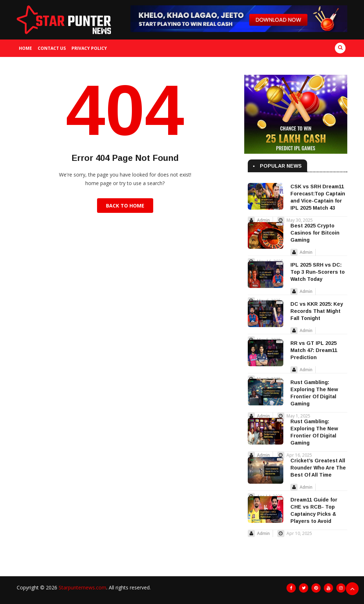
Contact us (52, 48)
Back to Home (125, 206)
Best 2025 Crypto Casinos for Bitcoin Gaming (315, 233)
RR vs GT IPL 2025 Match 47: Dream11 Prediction (314, 350)
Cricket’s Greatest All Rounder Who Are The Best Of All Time (318, 468)
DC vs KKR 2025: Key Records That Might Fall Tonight (317, 311)
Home (25, 48)
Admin (263, 220)
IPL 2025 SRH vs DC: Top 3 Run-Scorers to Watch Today (318, 272)
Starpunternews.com (82, 587)
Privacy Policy (89, 48)
